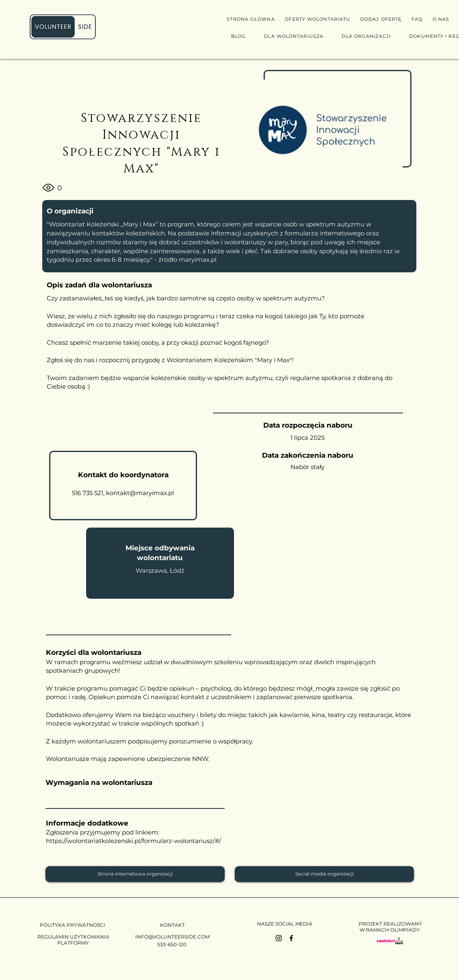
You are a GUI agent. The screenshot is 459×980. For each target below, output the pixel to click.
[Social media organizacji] (324, 874)
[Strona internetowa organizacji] (135, 874)
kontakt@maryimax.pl (140, 493)
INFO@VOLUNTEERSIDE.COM (172, 937)
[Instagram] (279, 938)
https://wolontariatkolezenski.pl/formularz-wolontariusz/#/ (133, 841)
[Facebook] (291, 938)
